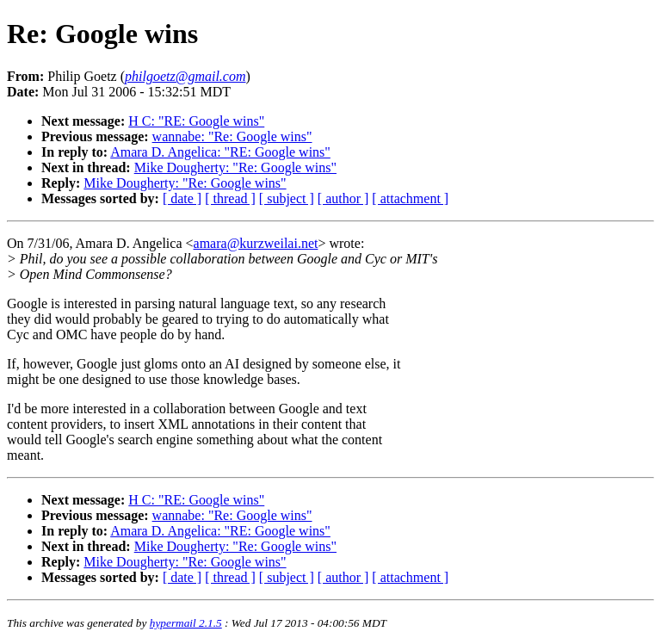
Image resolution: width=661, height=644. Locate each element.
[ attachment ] (410, 198)
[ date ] (182, 198)
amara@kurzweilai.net (256, 243)
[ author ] (343, 198)
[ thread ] (230, 198)
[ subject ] (287, 198)
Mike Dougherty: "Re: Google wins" (235, 167)
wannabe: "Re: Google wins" (232, 136)
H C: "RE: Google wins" (196, 121)
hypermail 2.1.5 (186, 623)
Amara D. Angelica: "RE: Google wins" (220, 152)
